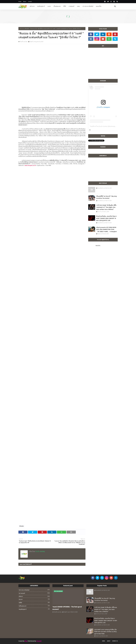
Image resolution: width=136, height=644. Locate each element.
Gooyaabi (39, 641)
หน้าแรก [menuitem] (32, 6)
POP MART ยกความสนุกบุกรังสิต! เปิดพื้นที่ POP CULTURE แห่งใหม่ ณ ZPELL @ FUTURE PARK (106, 632)
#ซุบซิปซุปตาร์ (34, 609)
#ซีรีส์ (34, 603)
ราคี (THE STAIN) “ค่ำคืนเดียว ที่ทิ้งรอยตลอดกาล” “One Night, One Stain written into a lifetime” (106, 207)
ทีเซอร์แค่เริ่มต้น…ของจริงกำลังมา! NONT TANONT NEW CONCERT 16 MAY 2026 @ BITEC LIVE (106, 218)
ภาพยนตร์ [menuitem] (71, 6)
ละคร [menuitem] (49, 6)
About (25, 2)
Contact (30, 2)
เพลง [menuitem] (78, 6)
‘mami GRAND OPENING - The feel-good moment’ (67, 608)
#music (34, 596)
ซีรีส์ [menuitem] (65, 6)
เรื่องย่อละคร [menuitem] (57, 6)
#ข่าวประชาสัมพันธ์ (34, 590)
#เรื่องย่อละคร (34, 606)
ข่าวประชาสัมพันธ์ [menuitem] (88, 6)
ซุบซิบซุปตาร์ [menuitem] (41, 6)
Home (20, 2)
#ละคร (34, 599)
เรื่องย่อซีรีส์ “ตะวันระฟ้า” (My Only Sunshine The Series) (106, 197)
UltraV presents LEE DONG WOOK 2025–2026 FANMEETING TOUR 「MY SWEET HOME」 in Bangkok (106, 229)
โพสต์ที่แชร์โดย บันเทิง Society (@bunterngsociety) (104, 126)
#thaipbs (27, 29)
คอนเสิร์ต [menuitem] (99, 6)
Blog (26, 641)
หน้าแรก (22, 29)
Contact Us (115, 641)
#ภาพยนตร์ (34, 593)
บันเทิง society (24, 42)
